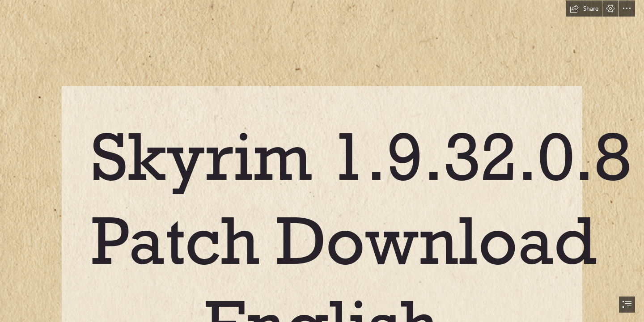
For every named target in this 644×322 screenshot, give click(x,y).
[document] (322, 161)
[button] (584, 8)
